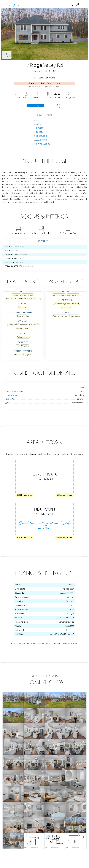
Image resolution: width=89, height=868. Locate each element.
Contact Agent (36, 106)
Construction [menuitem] (41, 136)
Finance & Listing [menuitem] (42, 144)
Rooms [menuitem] (38, 124)
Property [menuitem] (39, 132)
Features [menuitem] (38, 128)
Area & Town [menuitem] (40, 140)
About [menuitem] (38, 120)
